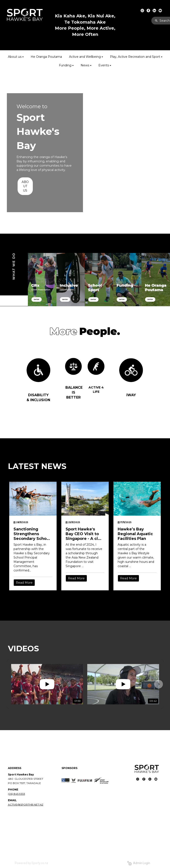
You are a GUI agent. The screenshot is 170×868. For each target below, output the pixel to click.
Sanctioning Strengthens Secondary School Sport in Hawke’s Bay (32, 534)
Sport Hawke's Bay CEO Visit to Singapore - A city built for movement (84, 534)
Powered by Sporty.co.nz (32, 863)
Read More (24, 583)
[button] (159, 684)
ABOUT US (25, 186)
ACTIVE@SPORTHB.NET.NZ (26, 805)
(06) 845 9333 (17, 794)
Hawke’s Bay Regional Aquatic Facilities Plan (135, 534)
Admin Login (139, 863)
